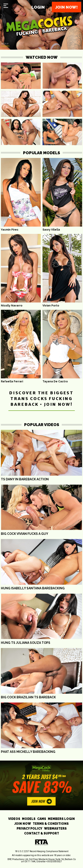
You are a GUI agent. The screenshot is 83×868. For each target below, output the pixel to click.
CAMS (42, 819)
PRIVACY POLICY (29, 829)
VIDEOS (14, 819)
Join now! (67, 7)
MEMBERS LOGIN (61, 819)
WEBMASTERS (55, 829)
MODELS (29, 819)
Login (38, 7)
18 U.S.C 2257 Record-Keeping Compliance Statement (42, 851)
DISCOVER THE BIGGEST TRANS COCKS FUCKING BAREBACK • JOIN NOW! (41, 399)
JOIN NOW (23, 824)
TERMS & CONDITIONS (51, 824)
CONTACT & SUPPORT (42, 833)
